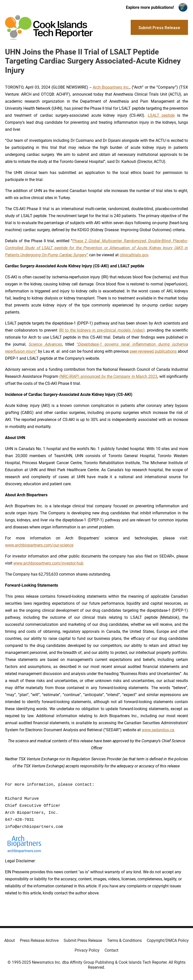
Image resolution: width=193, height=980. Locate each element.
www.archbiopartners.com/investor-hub (48, 563)
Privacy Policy (87, 950)
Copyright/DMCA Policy (168, 940)
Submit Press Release (83, 940)
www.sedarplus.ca (158, 730)
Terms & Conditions (124, 940)
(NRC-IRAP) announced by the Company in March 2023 (108, 376)
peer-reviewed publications (153, 351)
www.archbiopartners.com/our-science (39, 545)
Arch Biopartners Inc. (111, 87)
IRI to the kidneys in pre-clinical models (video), (102, 330)
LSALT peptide (161, 115)
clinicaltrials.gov (134, 255)
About (10, 940)
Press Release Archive (39, 940)
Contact (111, 950)
